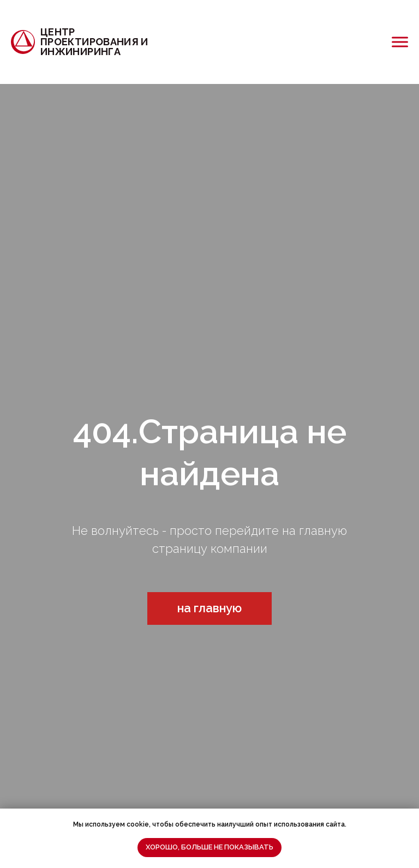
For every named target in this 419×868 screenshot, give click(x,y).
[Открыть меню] (400, 42)
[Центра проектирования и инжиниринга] (93, 42)
